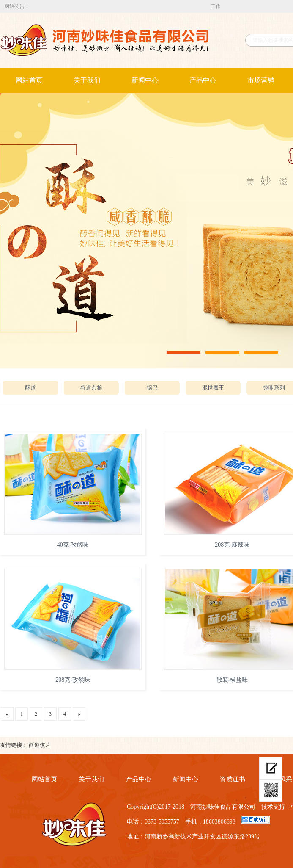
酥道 (30, 388)
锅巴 (152, 388)
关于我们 (87, 80)
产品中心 (203, 80)
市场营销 (261, 80)
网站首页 (29, 80)
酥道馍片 (40, 745)
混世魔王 (213, 388)
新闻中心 (145, 80)
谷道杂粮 (91, 388)
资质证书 (233, 779)
